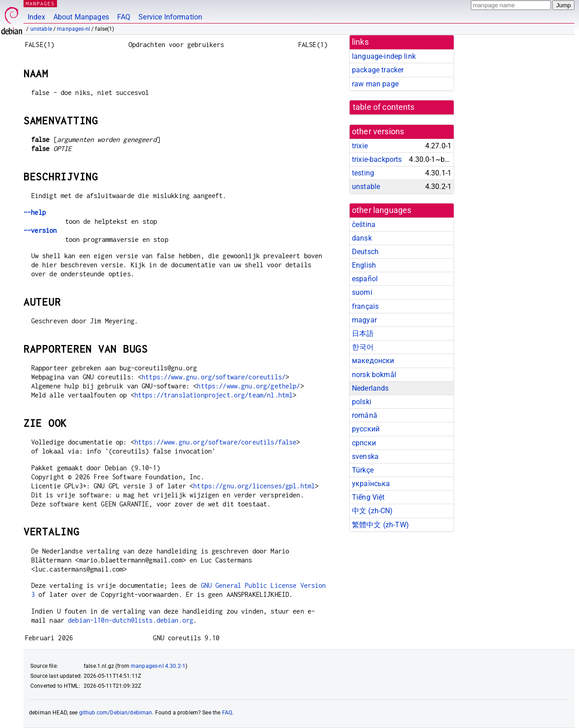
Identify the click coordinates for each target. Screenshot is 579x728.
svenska (365, 456)
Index (36, 17)
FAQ (124, 17)
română (365, 415)
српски (364, 443)
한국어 (363, 347)
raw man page (375, 84)
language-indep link (384, 56)
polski (362, 402)
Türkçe (363, 470)
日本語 (363, 333)
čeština (364, 225)
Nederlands (370, 388)
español (365, 279)
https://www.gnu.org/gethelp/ (248, 386)
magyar (364, 320)
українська (371, 484)
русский (366, 429)
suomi (362, 292)
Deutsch (365, 252)
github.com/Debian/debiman (116, 713)
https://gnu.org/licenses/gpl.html (254, 486)
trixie (360, 146)
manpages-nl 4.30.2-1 (158, 666)
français (365, 306)
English (364, 265)
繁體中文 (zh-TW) (380, 525)
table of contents (384, 107)
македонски (373, 361)
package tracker (378, 70)
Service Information (170, 17)
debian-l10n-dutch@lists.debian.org (131, 620)
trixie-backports (377, 159)
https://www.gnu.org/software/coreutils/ (214, 377)
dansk (362, 238)
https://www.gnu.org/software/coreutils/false (216, 442)
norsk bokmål (374, 375)
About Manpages (81, 17)
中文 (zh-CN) (373, 511)
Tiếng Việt (368, 497)
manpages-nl (74, 29)
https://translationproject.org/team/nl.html (214, 395)
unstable (41, 29)
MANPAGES (40, 3)
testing (363, 173)
